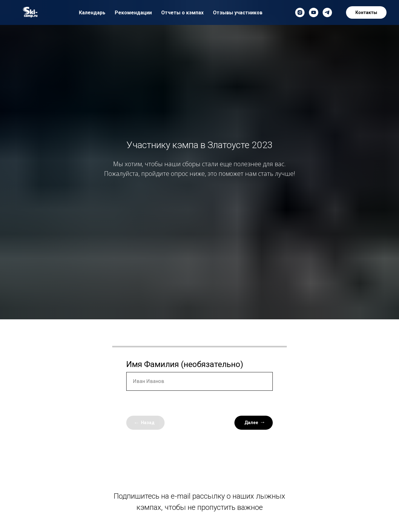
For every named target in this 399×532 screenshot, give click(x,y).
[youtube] (314, 12)
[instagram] (300, 12)
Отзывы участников (238, 13)
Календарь (92, 13)
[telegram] (327, 12)
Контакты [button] (366, 12)
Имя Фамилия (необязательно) (185, 364)
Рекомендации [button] (133, 13)
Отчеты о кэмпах (182, 13)
